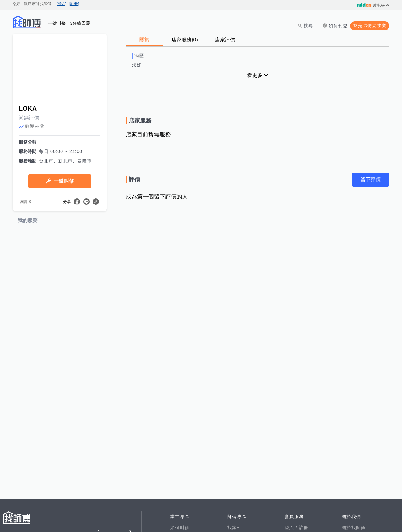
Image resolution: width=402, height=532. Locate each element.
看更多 (255, 75)
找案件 (235, 528)
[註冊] (74, 4)
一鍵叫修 (64, 181)
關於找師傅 (354, 528)
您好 (137, 65)
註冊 (304, 528)
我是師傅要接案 (370, 25)
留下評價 (371, 179)
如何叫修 (180, 528)
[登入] (61, 4)
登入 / (292, 528)
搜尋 (309, 25)
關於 (144, 40)
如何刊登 (338, 26)
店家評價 (225, 40)
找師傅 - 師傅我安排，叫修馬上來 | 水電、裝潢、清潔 (27, 22)
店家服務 (185, 40)
